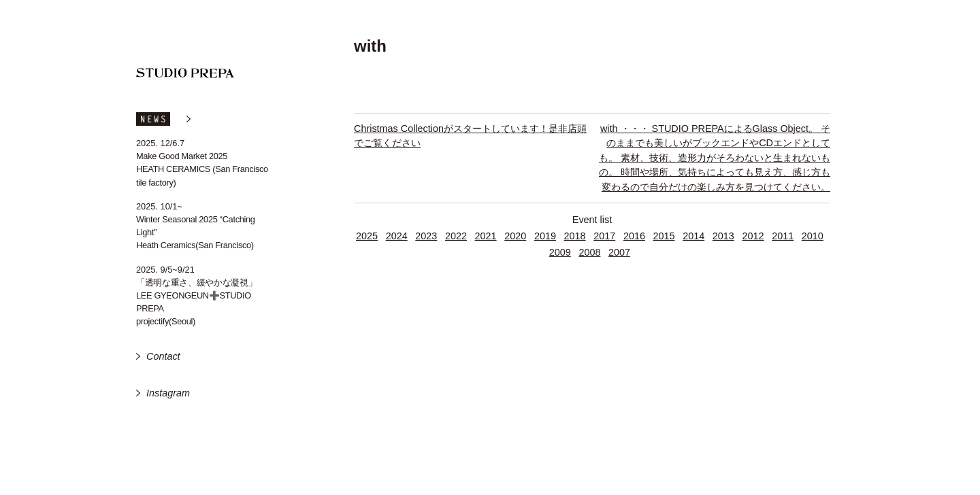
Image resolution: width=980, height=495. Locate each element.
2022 (456, 236)
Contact (163, 356)
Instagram (168, 393)
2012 (753, 236)
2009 (560, 252)
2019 (545, 236)
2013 (723, 236)
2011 (783, 236)
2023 (426, 236)
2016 (634, 236)
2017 (604, 236)
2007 (619, 252)
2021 (486, 236)
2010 (813, 236)
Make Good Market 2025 (182, 156)
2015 (664, 236)
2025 (367, 236)
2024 (397, 236)
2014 (693, 236)
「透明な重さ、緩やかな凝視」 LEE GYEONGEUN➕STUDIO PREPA (197, 295)
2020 (515, 236)
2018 (575, 236)
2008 (589, 252)
